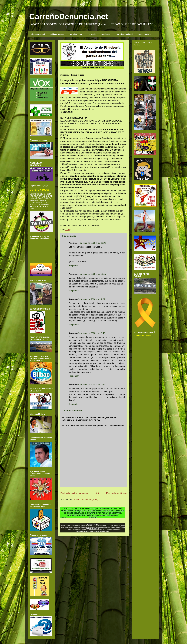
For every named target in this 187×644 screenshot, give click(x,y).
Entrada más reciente (74, 493)
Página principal (38, 34)
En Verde (92, 34)
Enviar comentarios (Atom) (86, 500)
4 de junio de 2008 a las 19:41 (92, 243)
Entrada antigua (116, 493)
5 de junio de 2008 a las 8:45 (92, 333)
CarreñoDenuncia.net (69, 16)
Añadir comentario (73, 410)
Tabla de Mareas (57, 34)
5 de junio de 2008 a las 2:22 (92, 299)
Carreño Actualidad (124, 34)
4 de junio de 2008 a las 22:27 (92, 274)
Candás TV (106, 34)
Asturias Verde (76, 34)
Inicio (97, 493)
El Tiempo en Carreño (143, 335)
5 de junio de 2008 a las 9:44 (92, 385)
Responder (74, 265)
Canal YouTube (145, 34)
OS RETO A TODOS (40, 190)
